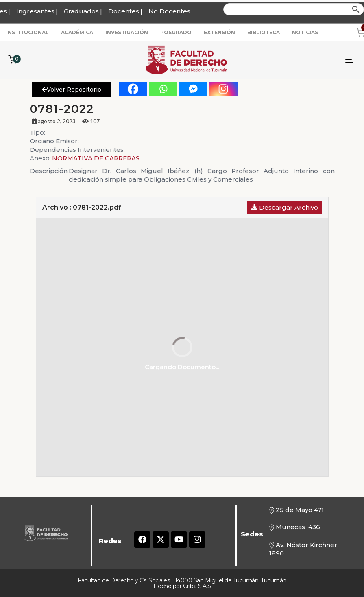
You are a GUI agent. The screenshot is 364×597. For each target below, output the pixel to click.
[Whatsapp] (163, 89)
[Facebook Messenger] (193, 89)
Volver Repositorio (72, 90)
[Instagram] (223, 89)
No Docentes (169, 11)
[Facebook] (133, 89)
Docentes (124, 11)
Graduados (81, 11)
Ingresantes (35, 11)
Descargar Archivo (285, 207)
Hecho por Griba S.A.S (182, 586)
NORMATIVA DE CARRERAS (96, 158)
